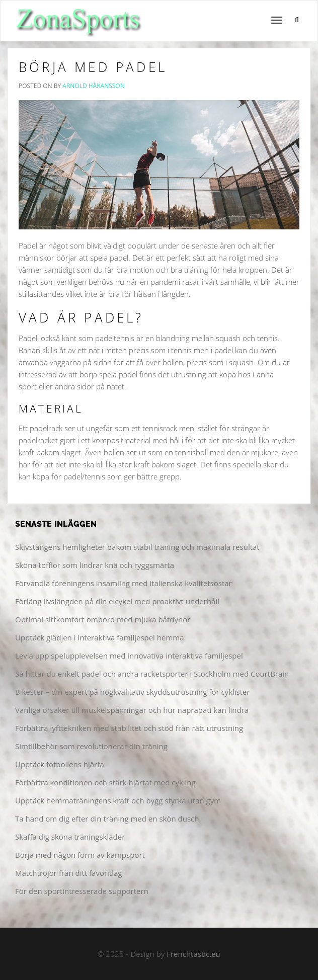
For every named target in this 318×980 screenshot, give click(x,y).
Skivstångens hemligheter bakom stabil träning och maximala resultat (137, 547)
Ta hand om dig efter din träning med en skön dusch (107, 819)
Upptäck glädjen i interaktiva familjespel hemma (100, 637)
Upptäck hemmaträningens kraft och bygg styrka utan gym (118, 800)
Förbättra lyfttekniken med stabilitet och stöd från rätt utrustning (129, 728)
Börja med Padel (93, 67)
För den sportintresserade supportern (82, 891)
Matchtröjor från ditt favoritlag (68, 873)
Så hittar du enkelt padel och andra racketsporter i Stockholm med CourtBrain (152, 674)
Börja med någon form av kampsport (80, 855)
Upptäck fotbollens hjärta (60, 764)
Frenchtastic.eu (193, 954)
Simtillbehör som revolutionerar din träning (91, 746)
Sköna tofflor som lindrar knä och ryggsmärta (95, 565)
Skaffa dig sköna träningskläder (70, 837)
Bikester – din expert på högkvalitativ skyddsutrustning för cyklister (133, 692)
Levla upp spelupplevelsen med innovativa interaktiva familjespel (129, 656)
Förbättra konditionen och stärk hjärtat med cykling (105, 782)
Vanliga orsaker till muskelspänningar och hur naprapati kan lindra (132, 710)
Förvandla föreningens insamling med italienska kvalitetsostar (124, 583)
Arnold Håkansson (93, 86)
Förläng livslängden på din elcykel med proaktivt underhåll (117, 601)
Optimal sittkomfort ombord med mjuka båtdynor (103, 619)
